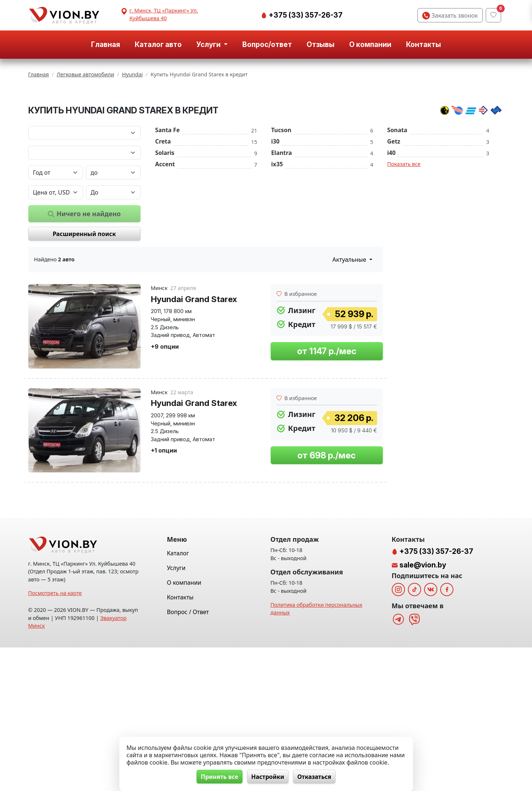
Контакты (424, 44)
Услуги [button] (209, 44)
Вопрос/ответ (267, 44)
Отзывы (321, 44)
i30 (276, 232)
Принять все (218, 777)
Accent (165, 255)
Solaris (165, 244)
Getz (394, 232)
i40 (392, 244)
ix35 (277, 255)
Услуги (176, 711)
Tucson (281, 221)
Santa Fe (168, 221)
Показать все (404, 255)
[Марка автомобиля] (84, 224)
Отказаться (315, 777)
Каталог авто (158, 44)
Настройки (268, 777)
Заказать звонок (450, 15)
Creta (163, 232)
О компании (370, 44)
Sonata (397, 221)
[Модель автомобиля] (84, 244)
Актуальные (350, 351)
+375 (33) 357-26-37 (305, 15)
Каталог (178, 697)
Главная (106, 44)
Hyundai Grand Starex (194, 390)
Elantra (282, 244)
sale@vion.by (423, 708)
